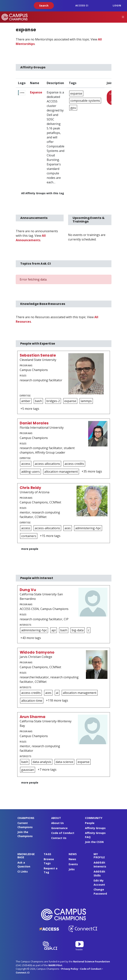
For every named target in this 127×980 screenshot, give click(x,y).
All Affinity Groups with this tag (43, 193)
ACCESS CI (82, 6)
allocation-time (32, 701)
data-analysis (42, 762)
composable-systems (85, 101)
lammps (86, 401)
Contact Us (59, 838)
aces (68, 528)
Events (73, 864)
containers (29, 536)
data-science (64, 762)
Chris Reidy (30, 488)
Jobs (72, 869)
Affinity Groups (95, 828)
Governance (59, 828)
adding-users (30, 472)
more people (30, 549)
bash (38, 401)
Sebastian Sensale (38, 355)
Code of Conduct (63, 833)
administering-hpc (88, 528)
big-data (78, 630)
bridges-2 (53, 401)
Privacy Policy (70, 969)
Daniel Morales (34, 423)
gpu (73, 108)
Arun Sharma (33, 717)
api (54, 630)
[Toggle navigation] (123, 17)
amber (26, 401)
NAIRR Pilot (55, 965)
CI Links (23, 871)
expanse (76, 93)
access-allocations (47, 464)
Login (117, 6)
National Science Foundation (92, 961)
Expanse (36, 92)
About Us (57, 823)
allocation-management (61, 472)
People (90, 823)
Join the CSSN (94, 842)
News (72, 859)
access (26, 464)
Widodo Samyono (37, 652)
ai (57, 693)
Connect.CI (23, 973)
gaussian (28, 770)
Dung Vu (28, 590)
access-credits (74, 464)
